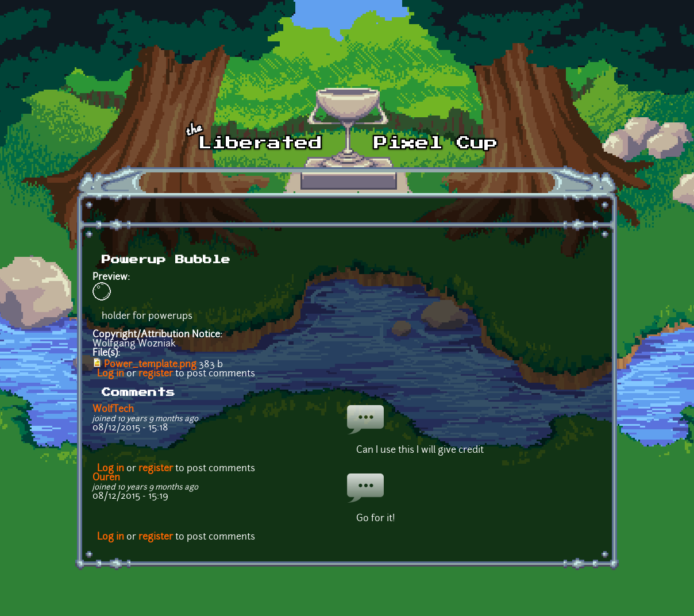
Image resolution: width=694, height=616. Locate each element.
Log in (111, 374)
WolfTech (113, 410)
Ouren (106, 478)
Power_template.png (150, 365)
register (156, 374)
